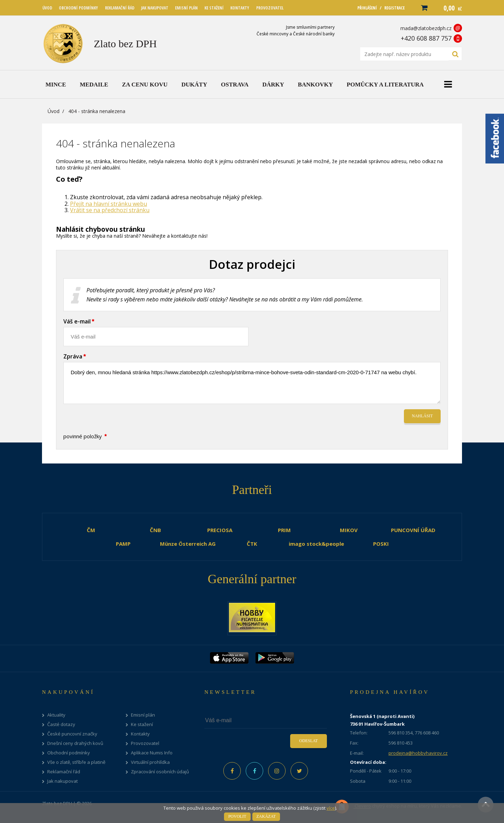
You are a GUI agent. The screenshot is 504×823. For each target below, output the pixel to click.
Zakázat (266, 816)
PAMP (123, 544)
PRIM (284, 530)
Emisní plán (143, 715)
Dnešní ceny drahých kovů (75, 743)
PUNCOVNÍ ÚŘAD (413, 530)
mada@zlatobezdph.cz (426, 28)
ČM (91, 530)
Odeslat (309, 741)
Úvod (54, 111)
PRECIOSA (220, 530)
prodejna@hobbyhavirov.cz (418, 753)
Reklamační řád (64, 772)
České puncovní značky (72, 734)
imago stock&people (316, 544)
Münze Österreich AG (188, 544)
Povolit (237, 816)
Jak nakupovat (62, 781)
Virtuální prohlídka (150, 762)
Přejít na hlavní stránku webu (108, 204)
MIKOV (349, 530)
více (331, 808)
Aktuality (56, 715)
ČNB (155, 530)
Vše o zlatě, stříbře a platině (76, 762)
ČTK (252, 544)
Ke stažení (142, 724)
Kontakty (140, 734)
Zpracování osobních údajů (160, 772)
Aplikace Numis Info (152, 753)
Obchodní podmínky (69, 753)
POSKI (381, 544)
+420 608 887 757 (426, 38)
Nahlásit (422, 416)
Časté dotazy (61, 724)
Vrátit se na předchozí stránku (110, 210)
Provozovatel (145, 743)
